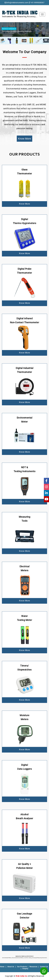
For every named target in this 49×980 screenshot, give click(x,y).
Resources (33, 967)
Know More (24, 139)
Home (2, 967)
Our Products (22, 967)
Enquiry (25, 969)
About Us (11, 967)
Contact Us (44, 967)
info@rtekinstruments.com (17, 3)
